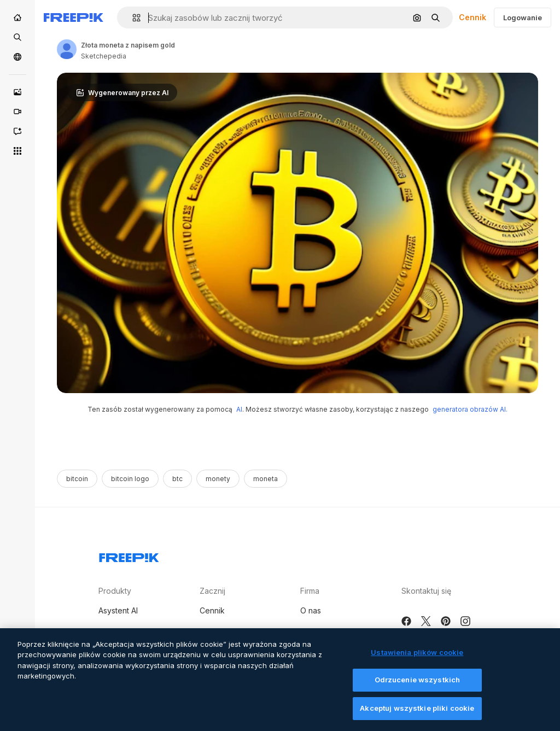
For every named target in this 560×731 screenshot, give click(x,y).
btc (177, 479)
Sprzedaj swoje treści (239, 631)
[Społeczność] (17, 57)
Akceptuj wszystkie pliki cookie (417, 718)
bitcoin (77, 479)
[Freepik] (74, 17)
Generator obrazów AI (138, 631)
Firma (310, 591)
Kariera (313, 631)
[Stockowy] (17, 37)
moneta (266, 479)
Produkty (115, 591)
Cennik (472, 17)
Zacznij (212, 591)
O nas (311, 610)
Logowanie (523, 17)
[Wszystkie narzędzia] (17, 151)
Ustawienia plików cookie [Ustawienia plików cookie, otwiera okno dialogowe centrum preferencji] (417, 662)
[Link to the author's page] (67, 49)
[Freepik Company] (129, 555)
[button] (132, 18)
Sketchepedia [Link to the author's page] (104, 56)
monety (218, 479)
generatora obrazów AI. (470, 409)
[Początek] (17, 17)
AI (239, 409)
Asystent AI (118, 610)
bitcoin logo (130, 479)
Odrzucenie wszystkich (418, 690)
